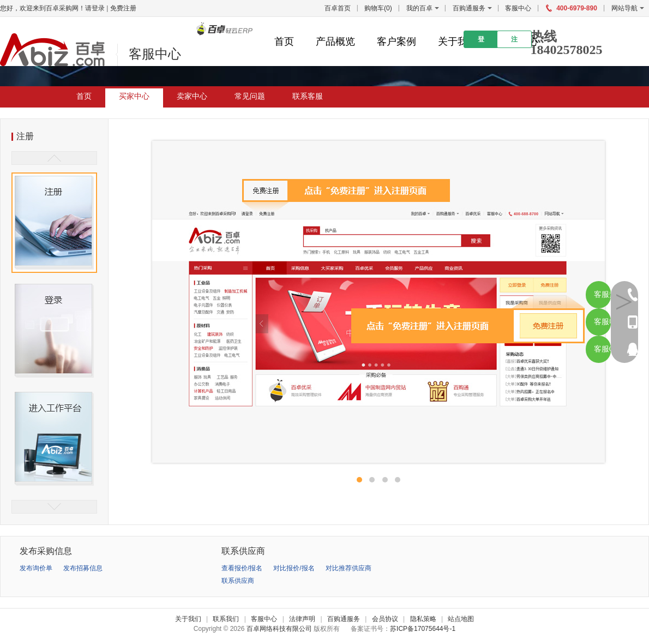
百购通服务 (469, 8)
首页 (284, 41)
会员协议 (385, 619)
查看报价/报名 (242, 568)
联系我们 (226, 619)
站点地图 (461, 619)
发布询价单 (36, 568)
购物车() (378, 8)
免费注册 (123, 8)
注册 (514, 42)
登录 (481, 42)
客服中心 (518, 8)
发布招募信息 (83, 568)
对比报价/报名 (294, 568)
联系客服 (308, 96)
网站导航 (628, 8)
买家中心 (134, 96)
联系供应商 (238, 581)
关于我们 (458, 41)
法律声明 (302, 619)
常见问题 (250, 96)
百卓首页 (338, 8)
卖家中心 (192, 96)
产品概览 (335, 41)
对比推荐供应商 (348, 568)
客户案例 (396, 41)
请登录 (95, 8)
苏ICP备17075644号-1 (423, 629)
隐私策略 (423, 619)
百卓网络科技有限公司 (279, 629)
